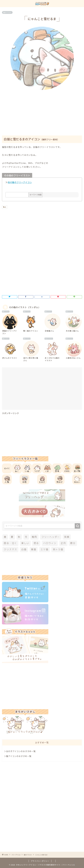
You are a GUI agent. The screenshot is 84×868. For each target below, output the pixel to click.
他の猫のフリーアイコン (20, 182)
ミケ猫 (44, 549)
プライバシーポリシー (40, 861)
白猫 (24, 549)
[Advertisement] (43, 111)
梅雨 (34, 537)
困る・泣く (10, 543)
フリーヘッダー (51, 537)
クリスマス (10, 549)
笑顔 (67, 537)
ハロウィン (50, 543)
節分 (73, 543)
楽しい (25, 543)
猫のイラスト (7, 12)
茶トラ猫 (58, 549)
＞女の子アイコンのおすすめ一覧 (20, 751)
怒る (36, 543)
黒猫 (34, 549)
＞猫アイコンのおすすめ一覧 (18, 756)
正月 (63, 543)
